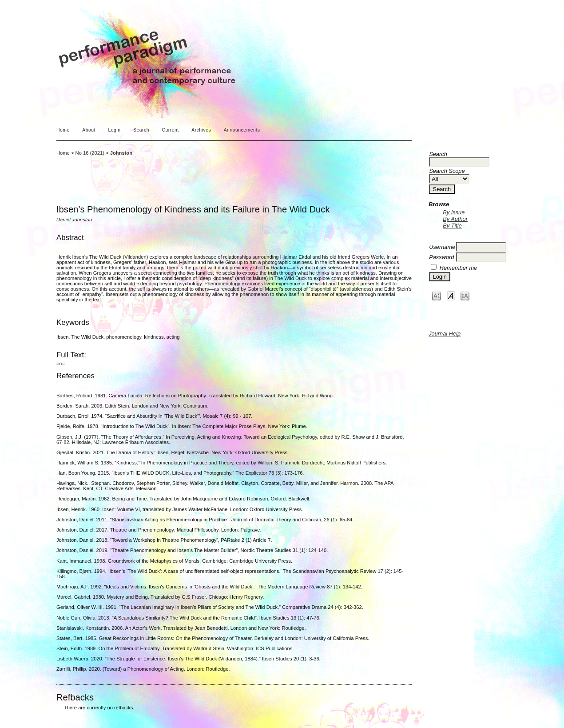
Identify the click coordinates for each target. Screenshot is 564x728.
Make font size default (451, 295)
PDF (61, 364)
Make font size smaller (437, 295)
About (89, 130)
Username (442, 247)
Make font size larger (465, 295)
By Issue (454, 212)
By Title (452, 226)
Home (63, 130)
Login (114, 130)
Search (141, 130)
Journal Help (445, 334)
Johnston (121, 153)
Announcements (242, 130)
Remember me (459, 268)
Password (441, 257)
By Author (455, 219)
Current (170, 130)
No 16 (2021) (90, 153)
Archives (201, 130)
